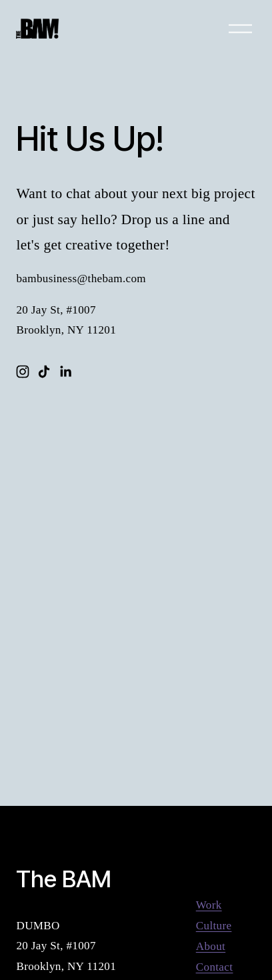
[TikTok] (44, 372)
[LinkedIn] (65, 372)
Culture (214, 926)
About (211, 946)
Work (209, 905)
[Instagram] (23, 372)
